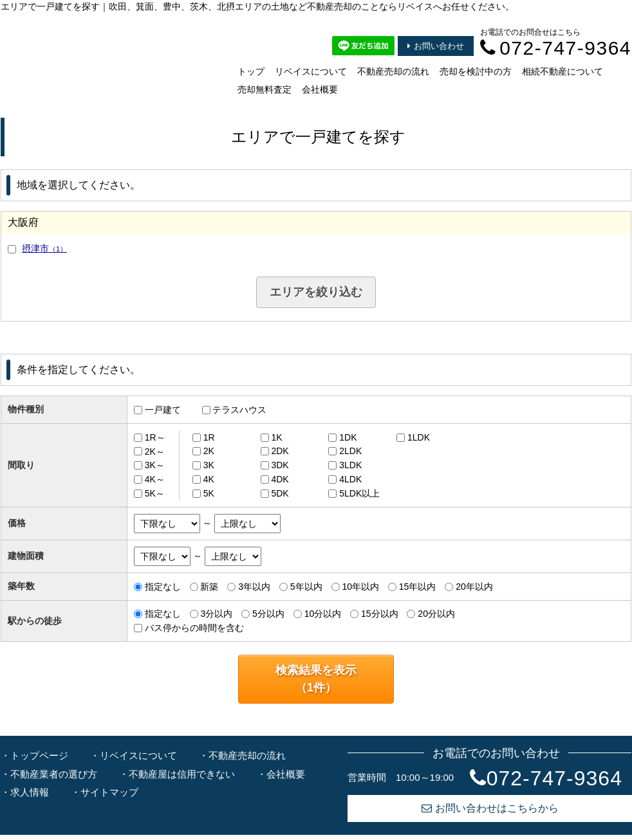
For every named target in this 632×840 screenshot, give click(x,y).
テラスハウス (239, 410)
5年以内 (306, 587)
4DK (280, 479)
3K (209, 465)
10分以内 (323, 614)
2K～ (155, 451)
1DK (348, 437)
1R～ (155, 437)
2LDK (350, 451)
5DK (280, 493)
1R (209, 437)
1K (276, 437)
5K (209, 493)
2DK (280, 451)
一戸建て (163, 410)
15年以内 (418, 587)
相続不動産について (562, 71)
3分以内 (216, 614)
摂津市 (44, 248)
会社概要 (320, 89)
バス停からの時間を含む (194, 628)
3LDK (350, 465)
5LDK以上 (359, 493)
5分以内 (268, 614)
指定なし (163, 587)
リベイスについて (311, 71)
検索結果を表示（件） (316, 679)
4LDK (350, 479)
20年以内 (474, 587)
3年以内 (254, 587)
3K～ (155, 465)
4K (209, 479)
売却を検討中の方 (476, 71)
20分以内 (436, 614)
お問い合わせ (436, 46)
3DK (280, 465)
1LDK (419, 437)
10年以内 (360, 587)
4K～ (155, 479)
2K (209, 451)
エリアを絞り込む (316, 292)
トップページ (39, 755)
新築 (209, 587)
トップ (251, 71)
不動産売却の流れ (393, 71)
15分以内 (380, 614)
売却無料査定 (265, 89)
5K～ (155, 493)
